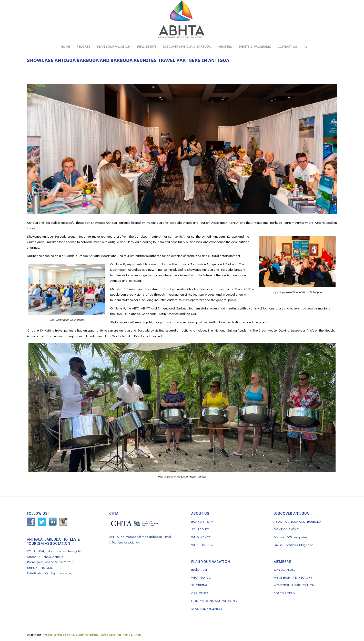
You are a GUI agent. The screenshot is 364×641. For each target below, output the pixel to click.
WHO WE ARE (201, 537)
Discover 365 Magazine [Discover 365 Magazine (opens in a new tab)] (291, 537)
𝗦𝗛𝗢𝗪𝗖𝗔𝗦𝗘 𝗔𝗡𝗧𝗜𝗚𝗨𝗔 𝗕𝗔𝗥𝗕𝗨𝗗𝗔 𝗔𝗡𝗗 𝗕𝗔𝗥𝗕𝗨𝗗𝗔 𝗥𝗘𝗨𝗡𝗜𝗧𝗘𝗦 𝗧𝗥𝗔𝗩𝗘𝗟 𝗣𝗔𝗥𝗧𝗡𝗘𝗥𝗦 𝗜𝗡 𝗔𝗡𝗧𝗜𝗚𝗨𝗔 (128, 60)
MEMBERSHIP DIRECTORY (293, 577)
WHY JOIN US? (202, 545)
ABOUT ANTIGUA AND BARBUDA (297, 521)
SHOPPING (199, 585)
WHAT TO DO (201, 577)
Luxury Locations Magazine (293, 545)
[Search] (304, 46)
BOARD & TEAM (202, 521)
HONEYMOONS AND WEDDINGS (215, 601)
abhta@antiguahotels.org (55, 573)
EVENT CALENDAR (286, 529)
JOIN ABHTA (200, 529)
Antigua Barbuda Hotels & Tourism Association (70, 634)
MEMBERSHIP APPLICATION (294, 585)
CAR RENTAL (201, 593)
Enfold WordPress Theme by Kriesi (121, 634)
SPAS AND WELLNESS (207, 608)
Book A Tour (199, 569)
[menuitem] (65, 46)
